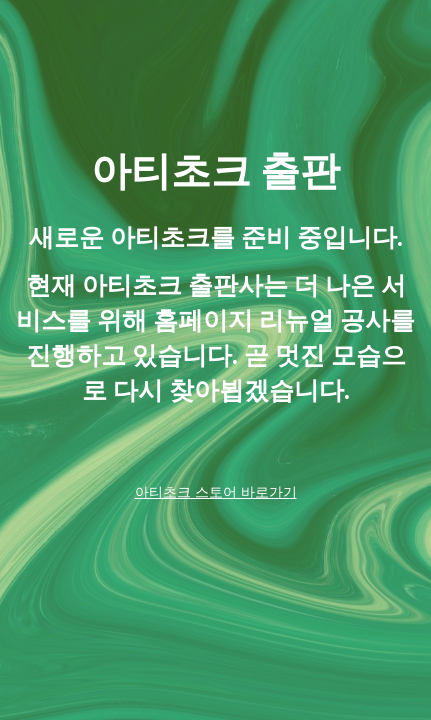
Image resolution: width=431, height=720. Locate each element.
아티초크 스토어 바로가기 (216, 492)
